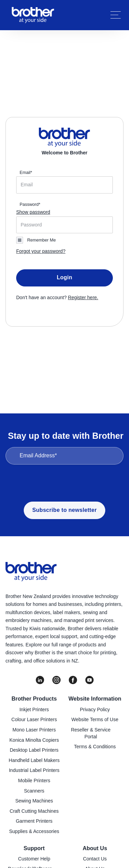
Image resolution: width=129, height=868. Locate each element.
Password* (30, 204)
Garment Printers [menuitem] (34, 821)
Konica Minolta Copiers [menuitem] (34, 740)
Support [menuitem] (34, 848)
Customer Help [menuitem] (34, 859)
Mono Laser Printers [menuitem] (34, 730)
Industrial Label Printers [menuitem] (34, 770)
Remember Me (41, 240)
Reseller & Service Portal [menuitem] (91, 733)
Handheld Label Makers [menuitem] (34, 760)
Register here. (83, 297)
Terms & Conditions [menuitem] (95, 747)
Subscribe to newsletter (64, 510)
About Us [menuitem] (95, 848)
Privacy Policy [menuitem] (95, 709)
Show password (33, 212)
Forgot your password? (41, 251)
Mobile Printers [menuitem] (34, 781)
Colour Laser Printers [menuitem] (34, 719)
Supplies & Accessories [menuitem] (34, 831)
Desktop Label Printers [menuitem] (34, 750)
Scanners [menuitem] (34, 791)
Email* (26, 173)
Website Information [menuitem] (95, 699)
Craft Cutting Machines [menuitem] (34, 811)
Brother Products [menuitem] (34, 699)
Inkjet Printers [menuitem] (34, 709)
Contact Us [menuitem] (95, 859)
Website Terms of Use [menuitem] (95, 719)
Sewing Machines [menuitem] (34, 801)
